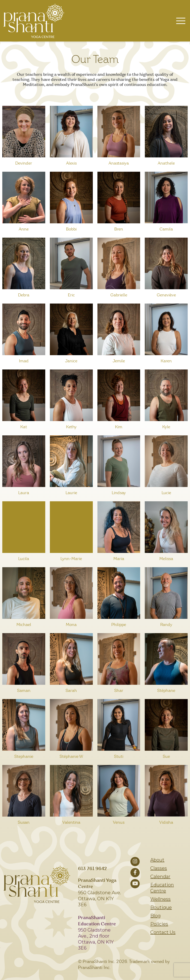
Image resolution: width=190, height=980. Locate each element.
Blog (155, 916)
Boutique (161, 907)
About (157, 860)
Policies (159, 924)
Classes (159, 868)
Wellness (160, 899)
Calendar (160, 877)
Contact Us (163, 932)
